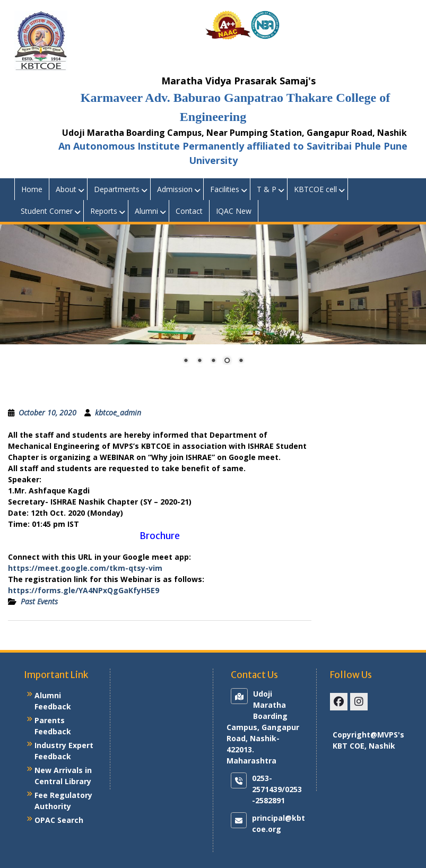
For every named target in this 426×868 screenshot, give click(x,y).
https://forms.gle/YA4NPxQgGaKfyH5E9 (84, 590)
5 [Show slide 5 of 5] (241, 361)
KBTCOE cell (315, 189)
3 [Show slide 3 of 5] (213, 361)
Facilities (225, 189)
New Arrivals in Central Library (63, 776)
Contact (189, 211)
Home (32, 189)
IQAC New (234, 211)
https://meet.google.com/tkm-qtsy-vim (85, 568)
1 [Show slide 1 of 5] (186, 361)
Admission (175, 189)
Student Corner (47, 211)
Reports (104, 211)
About (66, 189)
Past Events (39, 601)
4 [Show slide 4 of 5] (227, 361)
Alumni (146, 211)
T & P (267, 189)
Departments (117, 189)
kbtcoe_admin (118, 413)
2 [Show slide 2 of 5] (199, 361)
